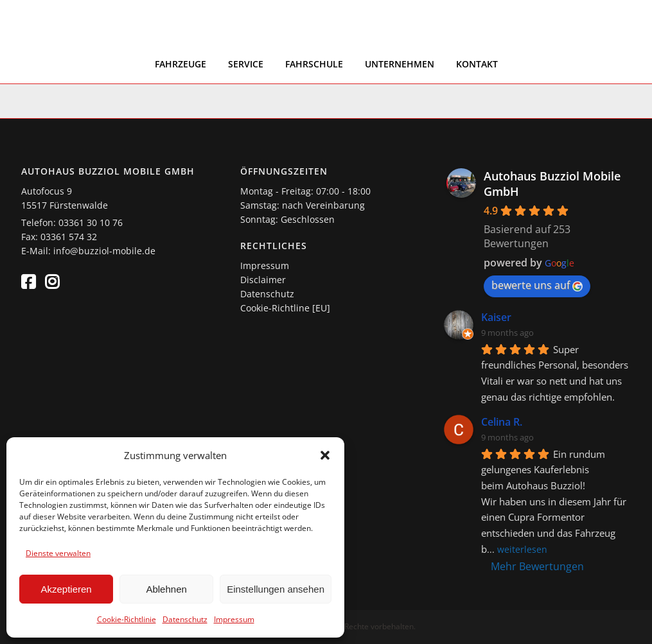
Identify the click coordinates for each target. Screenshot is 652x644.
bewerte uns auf (537, 285)
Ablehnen (166, 589)
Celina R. (502, 422)
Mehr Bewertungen (537, 566)
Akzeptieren (66, 589)
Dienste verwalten (58, 553)
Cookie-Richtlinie (127, 619)
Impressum (234, 619)
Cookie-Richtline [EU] (285, 308)
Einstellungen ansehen (276, 589)
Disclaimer (263, 280)
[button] (325, 455)
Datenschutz (185, 619)
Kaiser (496, 317)
